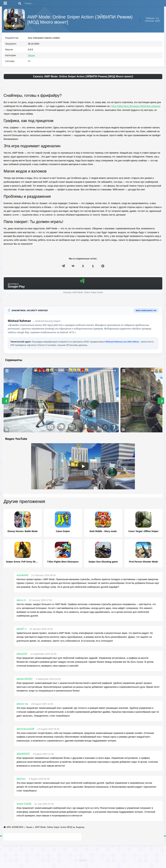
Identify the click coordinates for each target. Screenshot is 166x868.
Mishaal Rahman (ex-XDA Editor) (123, 343)
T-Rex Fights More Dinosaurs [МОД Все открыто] (135, 108)
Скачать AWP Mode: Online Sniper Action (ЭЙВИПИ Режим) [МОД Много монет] (83, 78)
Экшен (31, 57)
